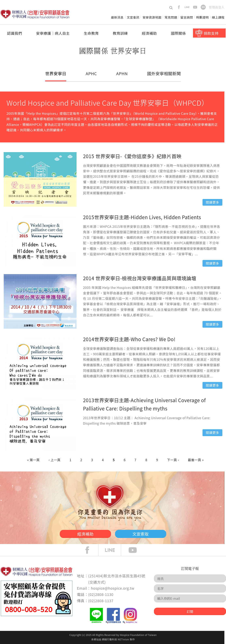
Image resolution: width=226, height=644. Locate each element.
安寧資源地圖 (152, 17)
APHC (91, 73)
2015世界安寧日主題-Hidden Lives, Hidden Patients (142, 217)
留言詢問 (187, 17)
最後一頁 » (196, 460)
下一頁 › (173, 460)
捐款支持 (211, 33)
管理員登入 (217, 7)
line (187, 7)
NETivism (123, 639)
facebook (179, 7)
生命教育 (91, 33)
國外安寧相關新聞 (164, 73)
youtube (195, 7)
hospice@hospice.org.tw (112, 588)
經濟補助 (149, 33)
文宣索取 (145, 533)
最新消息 (117, 17)
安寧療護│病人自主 (53, 33)
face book (90, 550)
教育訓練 (120, 33)
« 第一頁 (33, 460)
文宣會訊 (133, 17)
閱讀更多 (212, 202)
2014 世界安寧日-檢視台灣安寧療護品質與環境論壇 (140, 278)
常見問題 (171, 17)
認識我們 (15, 33)
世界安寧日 (56, 73)
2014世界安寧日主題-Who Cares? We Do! (129, 339)
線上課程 (218, 17)
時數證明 (203, 17)
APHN (122, 73)
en (203, 7)
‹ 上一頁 (55, 460)
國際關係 (178, 33)
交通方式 (97, 582)
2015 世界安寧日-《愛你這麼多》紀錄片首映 (132, 156)
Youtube (136, 550)
